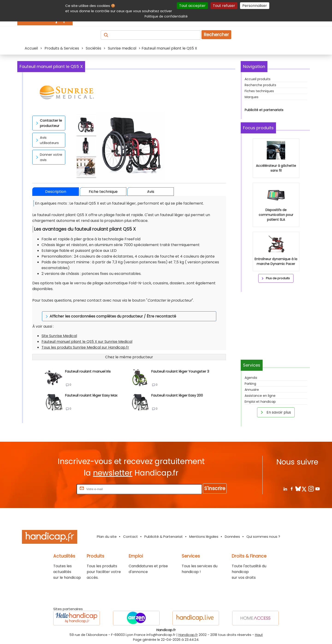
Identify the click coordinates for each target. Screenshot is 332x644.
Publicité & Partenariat (164, 537)
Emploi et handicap (260, 402)
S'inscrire (215, 488)
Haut (259, 635)
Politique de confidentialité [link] (166, 16)
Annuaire (252, 390)
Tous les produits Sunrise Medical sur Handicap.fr (85, 342)
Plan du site (107, 537)
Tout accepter (192, 6)
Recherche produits (260, 85)
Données (232, 537)
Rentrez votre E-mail (57, 489)
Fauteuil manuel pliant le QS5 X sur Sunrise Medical (87, 336)
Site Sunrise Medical (59, 330)
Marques (252, 97)
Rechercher (216, 35)
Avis (151, 192)
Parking (250, 384)
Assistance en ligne (260, 396)
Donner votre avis (48, 157)
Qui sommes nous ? (263, 537)
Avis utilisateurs (47, 140)
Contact (130, 537)
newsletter (113, 473)
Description (56, 192)
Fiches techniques (259, 91)
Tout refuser (224, 6)
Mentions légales (204, 537)
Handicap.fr (188, 635)
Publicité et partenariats (264, 110)
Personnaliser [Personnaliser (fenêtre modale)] (255, 6)
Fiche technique (103, 192)
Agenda (251, 378)
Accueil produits (258, 79)
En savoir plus (275, 412)
